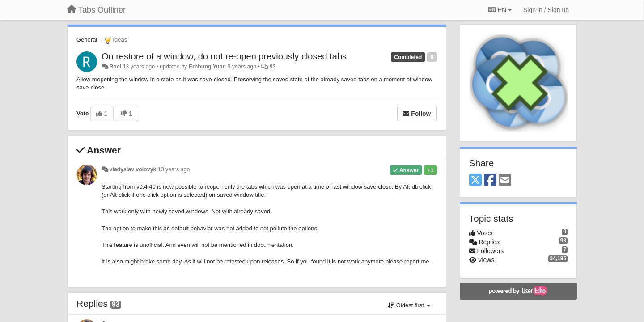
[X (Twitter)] (475, 180)
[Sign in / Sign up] (546, 10)
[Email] (505, 180)
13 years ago (174, 169)
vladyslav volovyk (133, 169)
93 (273, 67)
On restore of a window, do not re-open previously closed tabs (224, 56)
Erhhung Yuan (207, 67)
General (87, 40)
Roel (115, 67)
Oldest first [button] (409, 305)
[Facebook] (490, 180)
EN (500, 10)
